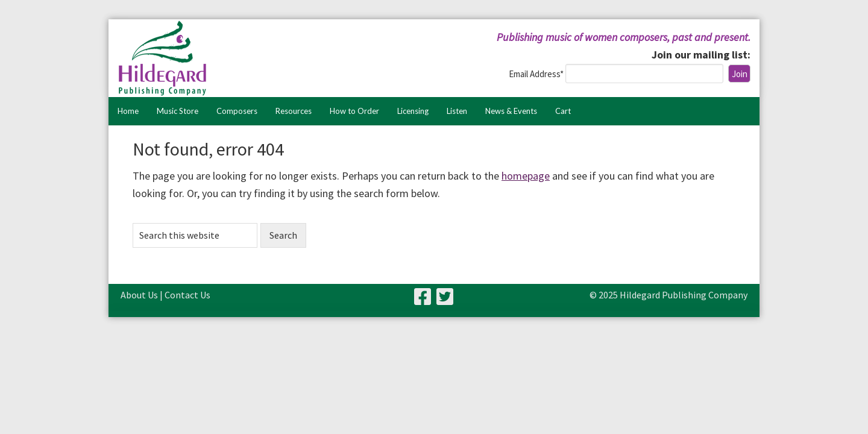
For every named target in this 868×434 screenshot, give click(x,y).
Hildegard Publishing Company (238, 58)
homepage (526, 176)
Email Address (537, 74)
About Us (139, 295)
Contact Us (187, 295)
